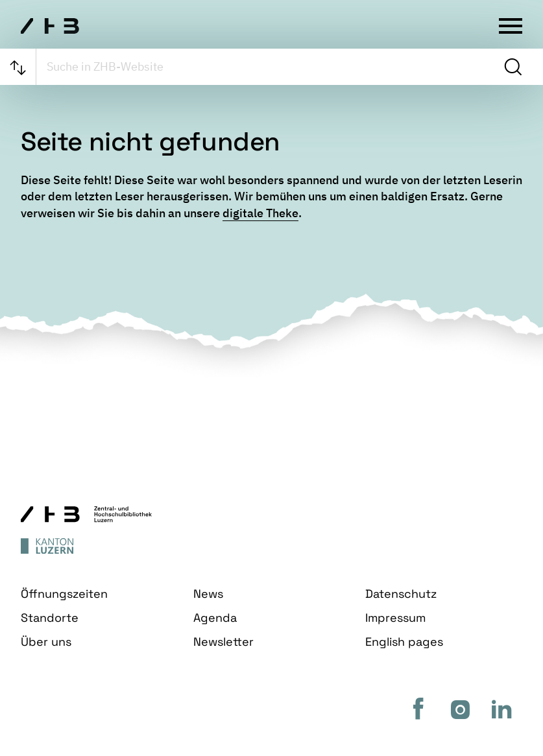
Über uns (46, 642)
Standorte (50, 618)
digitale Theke (260, 213)
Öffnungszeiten (64, 594)
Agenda (215, 618)
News (208, 594)
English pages (404, 642)
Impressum (395, 618)
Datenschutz (401, 594)
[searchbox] (268, 67)
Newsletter (223, 642)
